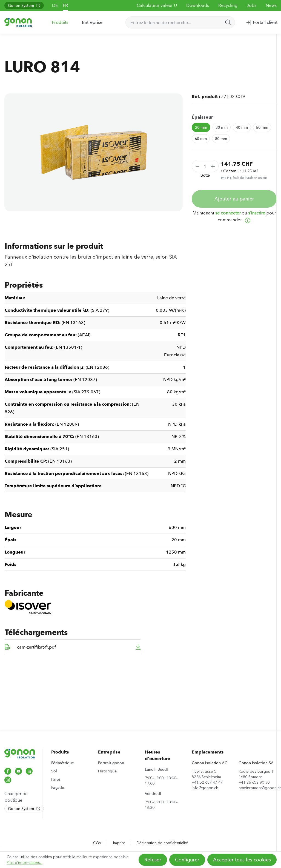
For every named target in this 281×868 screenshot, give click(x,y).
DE (55, 5)
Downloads (198, 5)
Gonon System (24, 5)
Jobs (252, 5)
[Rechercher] (228, 22)
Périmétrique (63, 763)
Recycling (228, 5)
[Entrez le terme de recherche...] (174, 22)
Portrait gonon (111, 763)
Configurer (187, 860)
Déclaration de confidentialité (162, 843)
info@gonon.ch (205, 788)
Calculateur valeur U (157, 5)
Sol (54, 771)
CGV (97, 843)
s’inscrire (257, 213)
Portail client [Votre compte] (262, 21)
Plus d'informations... (25, 863)
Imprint (119, 843)
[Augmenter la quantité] (213, 166)
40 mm (242, 127)
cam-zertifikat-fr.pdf (36, 647)
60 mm (201, 139)
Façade (58, 787)
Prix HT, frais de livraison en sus (244, 178)
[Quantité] (205, 166)
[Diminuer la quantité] (197, 166)
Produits (60, 752)
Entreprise (109, 752)
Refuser (153, 860)
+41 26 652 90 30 (254, 782)
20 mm (201, 127)
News (271, 5)
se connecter (228, 213)
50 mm (262, 127)
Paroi (56, 779)
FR (65, 5)
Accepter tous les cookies (242, 860)
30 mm (222, 127)
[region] (94, 152)
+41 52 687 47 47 (207, 782)
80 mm (221, 139)
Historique (107, 771)
